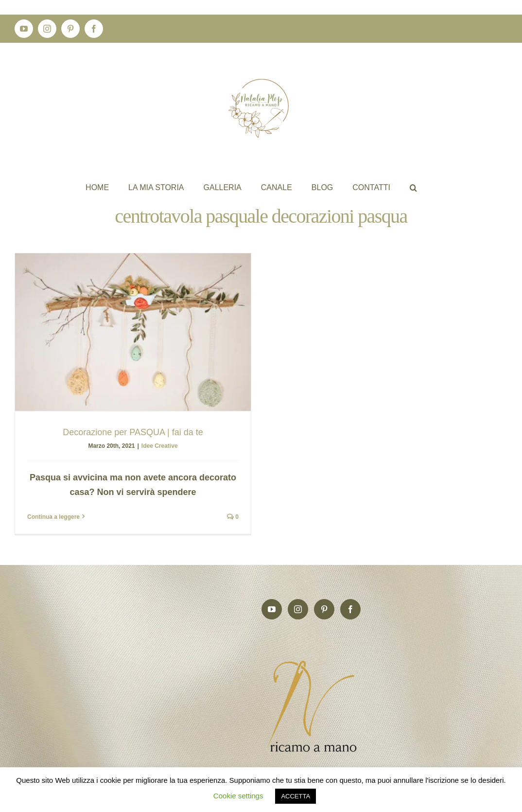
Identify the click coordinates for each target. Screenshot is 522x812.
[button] (413, 187)
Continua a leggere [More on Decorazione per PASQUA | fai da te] (53, 517)
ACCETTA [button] (296, 796)
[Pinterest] (324, 603)
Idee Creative (160, 446)
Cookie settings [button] (238, 796)
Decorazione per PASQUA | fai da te (133, 432)
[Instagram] (298, 603)
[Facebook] (350, 603)
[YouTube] (272, 603)
